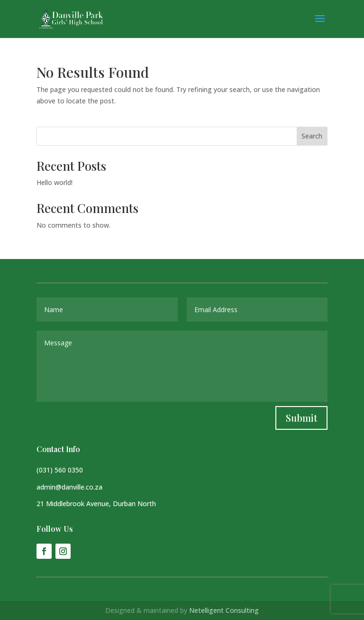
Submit (301, 418)
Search (312, 136)
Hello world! (55, 182)
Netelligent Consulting (224, 610)
